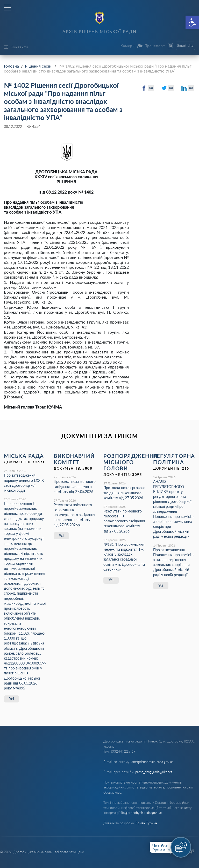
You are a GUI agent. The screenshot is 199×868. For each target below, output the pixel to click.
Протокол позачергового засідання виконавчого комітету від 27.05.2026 (75, 486)
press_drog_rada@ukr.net (154, 772)
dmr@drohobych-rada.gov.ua (152, 762)
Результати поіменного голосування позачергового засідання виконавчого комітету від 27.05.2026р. (74, 515)
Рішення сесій (38, 66)
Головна (11, 66)
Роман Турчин (146, 823)
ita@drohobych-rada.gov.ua (141, 813)
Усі (12, 699)
